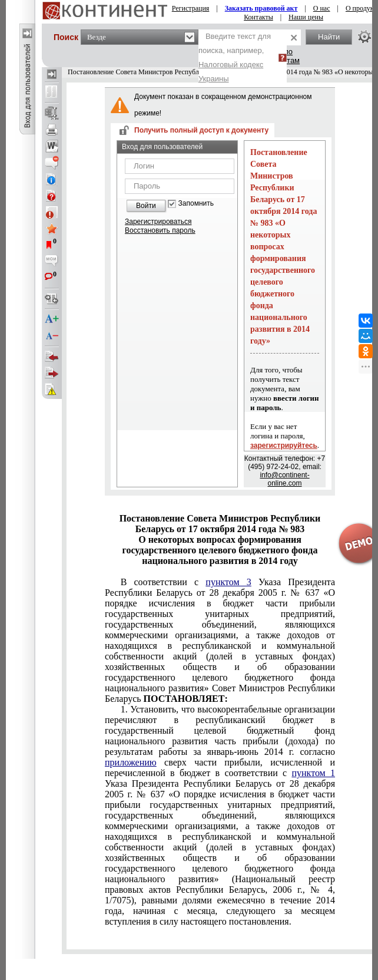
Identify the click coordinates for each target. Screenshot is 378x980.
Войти (146, 206)
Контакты (258, 17)
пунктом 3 (228, 582)
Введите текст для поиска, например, (235, 57)
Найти (329, 37)
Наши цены (306, 17)
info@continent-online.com (284, 479)
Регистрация (191, 8)
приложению (131, 762)
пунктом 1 (313, 773)
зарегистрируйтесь (284, 446)
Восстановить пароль (160, 230)
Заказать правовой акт (261, 8)
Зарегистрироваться (158, 222)
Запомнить (196, 204)
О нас (322, 8)
